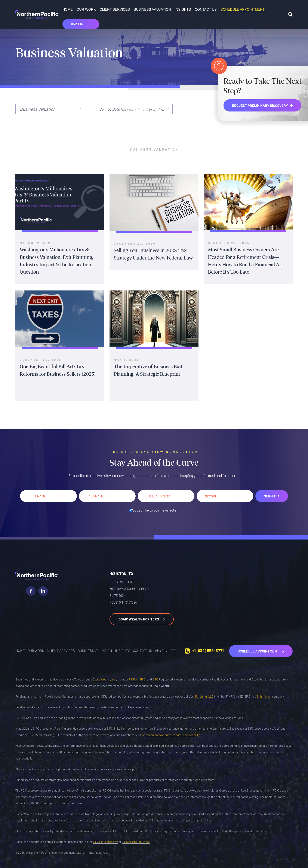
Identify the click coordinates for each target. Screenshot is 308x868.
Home (68, 10)
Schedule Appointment (261, 649)
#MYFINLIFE (81, 24)
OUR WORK (86, 10)
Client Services (115, 10)
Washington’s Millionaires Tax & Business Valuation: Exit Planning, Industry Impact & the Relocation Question (55, 260)
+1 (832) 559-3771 (209, 649)
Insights (183, 10)
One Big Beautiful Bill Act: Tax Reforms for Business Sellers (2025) (60, 369)
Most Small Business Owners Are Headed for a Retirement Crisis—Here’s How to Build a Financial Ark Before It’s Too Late (248, 260)
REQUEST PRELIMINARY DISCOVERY (262, 105)
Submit (272, 495)
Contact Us (206, 10)
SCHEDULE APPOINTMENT (243, 10)
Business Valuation (152, 10)
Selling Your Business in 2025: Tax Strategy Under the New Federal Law (151, 254)
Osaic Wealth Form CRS (142, 617)
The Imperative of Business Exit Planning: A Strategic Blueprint (147, 369)
